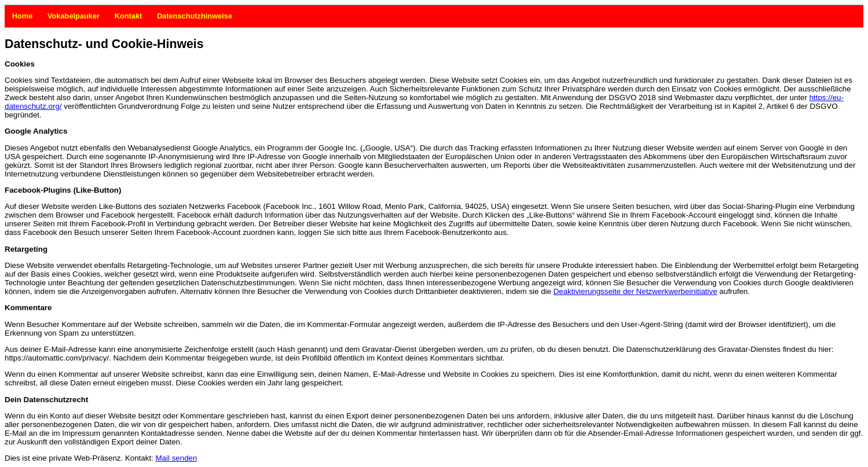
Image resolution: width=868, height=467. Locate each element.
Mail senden (177, 458)
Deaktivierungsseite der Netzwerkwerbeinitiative (636, 291)
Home (16, 16)
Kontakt (119, 16)
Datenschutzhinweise (161, 16)
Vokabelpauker (52, 16)
